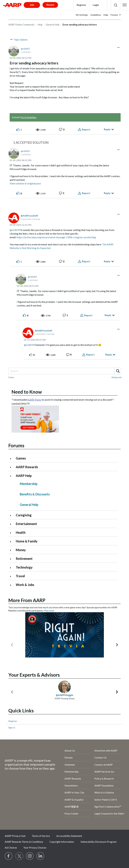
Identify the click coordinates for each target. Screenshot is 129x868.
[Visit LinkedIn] (40, 856)
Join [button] (32, 5)
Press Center (71, 813)
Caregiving (24, 515)
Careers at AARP (104, 765)
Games (21, 458)
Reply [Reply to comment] (107, 193)
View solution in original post (25, 183)
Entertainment (26, 524)
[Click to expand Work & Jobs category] (12, 585)
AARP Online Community (21, 25)
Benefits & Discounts (35, 494)
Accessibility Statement (69, 836)
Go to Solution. (29, 117)
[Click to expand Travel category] (12, 576)
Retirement (24, 559)
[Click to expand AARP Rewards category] (12, 467)
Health (21, 532)
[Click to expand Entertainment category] (12, 524)
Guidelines (96, 15)
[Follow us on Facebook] (9, 856)
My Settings (82, 15)
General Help (53, 25)
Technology (24, 567)
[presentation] (12, 644)
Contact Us (101, 757)
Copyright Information (62, 842)
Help (106, 15)
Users (11, 377)
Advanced (116, 377)
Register (81, 5)
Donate (69, 757)
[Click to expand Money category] (12, 550)
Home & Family (27, 541)
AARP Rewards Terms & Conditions (24, 842)
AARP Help (24, 476)
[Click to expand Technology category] (12, 568)
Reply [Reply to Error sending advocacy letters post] (107, 129)
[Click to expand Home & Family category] (12, 542)
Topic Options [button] (21, 40)
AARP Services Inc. (105, 772)
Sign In (12, 728)
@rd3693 (15, 230)
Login (96, 5)
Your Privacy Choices (35, 848)
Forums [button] (114, 15)
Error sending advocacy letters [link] (80, 25)
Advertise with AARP (106, 750)
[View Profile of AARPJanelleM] (29, 216)
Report (86, 129)
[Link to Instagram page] (30, 856)
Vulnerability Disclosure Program (98, 842)
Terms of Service (41, 836)
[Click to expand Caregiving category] (12, 515)
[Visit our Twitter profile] (19, 856)
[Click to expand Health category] (12, 533)
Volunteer (70, 765)
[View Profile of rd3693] (25, 49)
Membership (29, 484)
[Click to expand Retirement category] (12, 559)
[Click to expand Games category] (12, 459)
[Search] (64, 371)
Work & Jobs (25, 585)
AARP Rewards (27, 467)
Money (21, 550)
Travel (20, 576)
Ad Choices (11, 848)
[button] (125, 5)
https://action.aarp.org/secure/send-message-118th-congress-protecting (56, 237)
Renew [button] (50, 5)
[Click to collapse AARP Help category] (12, 476)
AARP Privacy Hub (15, 836)
